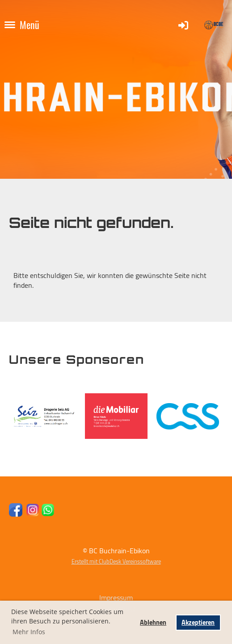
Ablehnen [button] (153, 622)
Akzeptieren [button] (198, 622)
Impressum (116, 598)
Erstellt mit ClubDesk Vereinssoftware (116, 561)
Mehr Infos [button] (29, 632)
